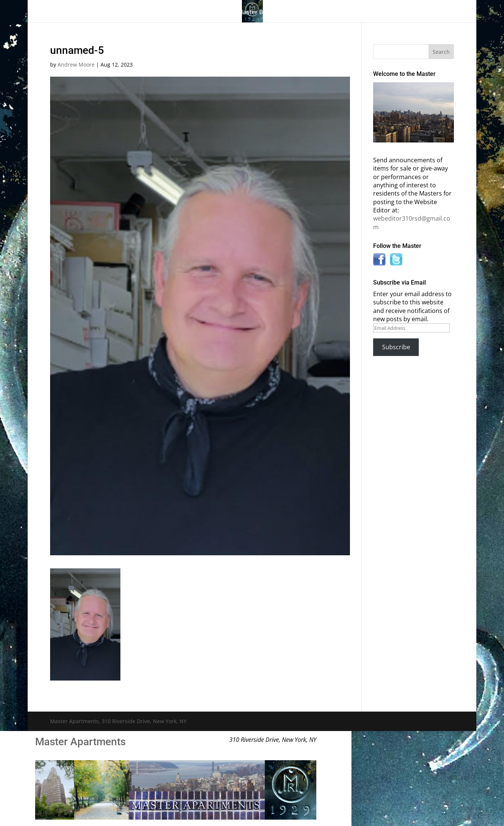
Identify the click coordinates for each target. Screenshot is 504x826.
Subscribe (396, 347)
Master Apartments (80, 742)
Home (79, 13)
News (369, 13)
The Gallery (114, 13)
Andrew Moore (76, 65)
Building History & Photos (184, 13)
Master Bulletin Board (269, 13)
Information (327, 13)
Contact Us (410, 13)
